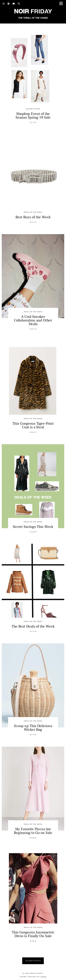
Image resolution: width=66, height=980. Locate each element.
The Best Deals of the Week (33, 626)
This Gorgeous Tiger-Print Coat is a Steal (33, 425)
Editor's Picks (33, 109)
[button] (62, 4)
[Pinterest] (9, 4)
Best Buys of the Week (33, 217)
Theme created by (33, 977)
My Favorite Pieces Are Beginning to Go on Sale (33, 831)
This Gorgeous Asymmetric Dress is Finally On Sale (33, 934)
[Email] (14, 4)
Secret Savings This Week (33, 527)
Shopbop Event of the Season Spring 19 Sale (33, 116)
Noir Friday (37, 973)
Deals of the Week (33, 212)
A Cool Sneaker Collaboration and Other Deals (33, 320)
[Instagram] (4, 4)
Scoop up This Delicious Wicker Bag (33, 728)
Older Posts (33, 961)
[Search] (19, 4)
